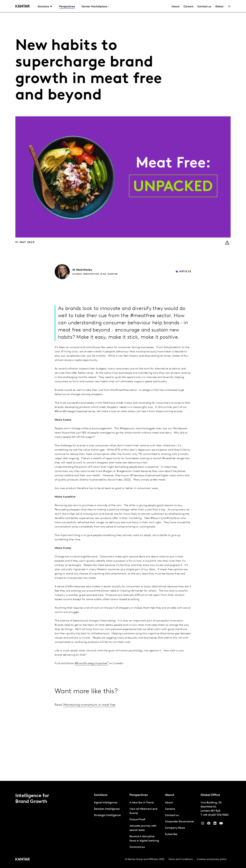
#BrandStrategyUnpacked (91, 663)
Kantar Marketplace (94, 7)
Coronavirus (137, 847)
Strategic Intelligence (107, 815)
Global (219, 7)
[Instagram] (203, 824)
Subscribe (171, 834)
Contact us (204, 7)
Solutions (43, 7)
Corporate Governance (179, 822)
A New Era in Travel (142, 803)
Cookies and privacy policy (212, 859)
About (175, 7)
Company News (175, 828)
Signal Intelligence (106, 803)
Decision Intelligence (107, 809)
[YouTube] (215, 824)
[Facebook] (209, 824)
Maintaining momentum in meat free (89, 705)
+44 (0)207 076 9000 (216, 815)
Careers (188, 7)
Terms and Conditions (181, 859)
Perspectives (67, 7)
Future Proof (137, 820)
